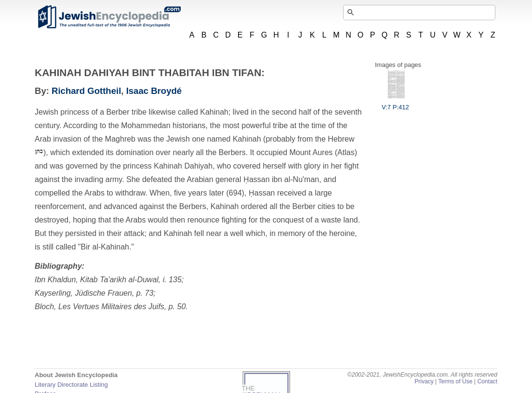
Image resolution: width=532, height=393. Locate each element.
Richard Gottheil (86, 91)
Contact (487, 381)
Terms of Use (455, 381)
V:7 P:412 (395, 104)
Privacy (424, 381)
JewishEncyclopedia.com (109, 17)
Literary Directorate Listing (71, 385)
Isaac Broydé (154, 91)
